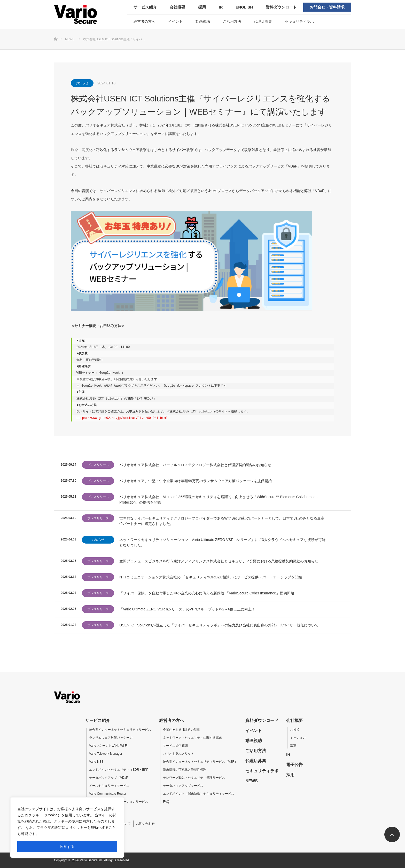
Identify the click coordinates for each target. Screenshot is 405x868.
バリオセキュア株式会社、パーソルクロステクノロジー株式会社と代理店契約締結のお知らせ (195, 465)
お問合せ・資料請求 (327, 7)
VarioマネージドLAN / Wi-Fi (108, 746)
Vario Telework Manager (106, 754)
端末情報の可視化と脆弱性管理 (185, 770)
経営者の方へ (144, 21)
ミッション (298, 738)
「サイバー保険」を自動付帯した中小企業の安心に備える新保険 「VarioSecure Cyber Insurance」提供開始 (207, 593)
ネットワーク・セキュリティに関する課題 (192, 738)
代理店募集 (263, 21)
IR (221, 7)
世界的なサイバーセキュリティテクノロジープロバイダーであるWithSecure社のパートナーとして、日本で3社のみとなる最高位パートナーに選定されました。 (222, 521)
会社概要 (177, 7)
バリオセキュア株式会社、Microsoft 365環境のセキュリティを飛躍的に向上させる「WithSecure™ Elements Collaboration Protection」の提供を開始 (218, 500)
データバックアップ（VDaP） (110, 778)
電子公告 (294, 765)
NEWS (252, 781)
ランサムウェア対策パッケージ (111, 738)
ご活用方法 (232, 21)
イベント (175, 21)
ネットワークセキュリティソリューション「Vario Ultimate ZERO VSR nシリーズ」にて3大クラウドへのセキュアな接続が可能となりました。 (222, 542)
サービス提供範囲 (175, 746)
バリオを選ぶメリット (178, 754)
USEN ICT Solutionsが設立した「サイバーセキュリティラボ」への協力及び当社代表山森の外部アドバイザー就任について (219, 625)
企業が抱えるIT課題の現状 (181, 730)
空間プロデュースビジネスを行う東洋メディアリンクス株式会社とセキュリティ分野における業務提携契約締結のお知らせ (219, 561)
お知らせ (82, 83)
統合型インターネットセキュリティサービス (120, 730)
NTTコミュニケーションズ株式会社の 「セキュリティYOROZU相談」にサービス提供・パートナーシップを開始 (211, 577)
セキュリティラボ (299, 21)
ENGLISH (244, 7)
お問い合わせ (145, 824)
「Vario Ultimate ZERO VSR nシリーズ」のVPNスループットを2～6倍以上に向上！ (187, 609)
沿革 (293, 746)
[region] (67, 827)
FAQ (166, 802)
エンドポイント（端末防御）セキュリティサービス (199, 794)
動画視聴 (203, 21)
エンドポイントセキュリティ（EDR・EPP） (120, 770)
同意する (67, 847)
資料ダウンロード (281, 7)
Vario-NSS (96, 762)
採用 (202, 7)
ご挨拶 (295, 730)
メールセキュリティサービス (109, 786)
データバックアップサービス (183, 786)
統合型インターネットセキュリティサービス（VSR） (200, 762)
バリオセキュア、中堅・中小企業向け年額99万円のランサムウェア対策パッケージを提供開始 (196, 481)
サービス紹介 (145, 7)
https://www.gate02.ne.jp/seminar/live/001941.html (122, 418)
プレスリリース (98, 465)
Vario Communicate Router (108, 794)
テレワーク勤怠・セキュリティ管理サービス (194, 778)
